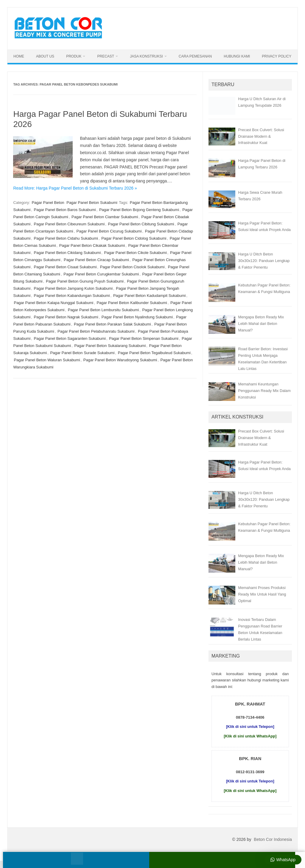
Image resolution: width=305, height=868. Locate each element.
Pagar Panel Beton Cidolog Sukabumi (134, 238)
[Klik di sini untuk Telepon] (250, 727)
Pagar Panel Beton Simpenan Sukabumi (144, 338)
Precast (106, 56)
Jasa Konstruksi (146, 56)
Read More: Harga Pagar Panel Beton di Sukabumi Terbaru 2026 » (75, 188)
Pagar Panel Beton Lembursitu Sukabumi (103, 310)
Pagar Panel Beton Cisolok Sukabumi (132, 267)
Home (19, 56)
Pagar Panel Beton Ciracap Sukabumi (96, 260)
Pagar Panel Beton (48, 203)
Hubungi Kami (237, 56)
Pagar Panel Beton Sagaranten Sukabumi (70, 338)
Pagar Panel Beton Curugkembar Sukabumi (101, 274)
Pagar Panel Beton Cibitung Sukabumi (141, 224)
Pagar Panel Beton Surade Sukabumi (82, 353)
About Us (45, 56)
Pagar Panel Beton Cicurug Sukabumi (109, 231)
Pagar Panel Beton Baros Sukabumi (65, 210)
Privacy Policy (277, 56)
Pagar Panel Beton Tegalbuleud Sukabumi (154, 353)
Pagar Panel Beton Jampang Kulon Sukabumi (73, 288)
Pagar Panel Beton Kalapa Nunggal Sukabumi (53, 303)
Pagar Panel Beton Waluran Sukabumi (47, 360)
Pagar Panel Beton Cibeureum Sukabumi (69, 224)
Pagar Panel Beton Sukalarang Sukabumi (110, 346)
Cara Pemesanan (195, 56)
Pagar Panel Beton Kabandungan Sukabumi (72, 296)
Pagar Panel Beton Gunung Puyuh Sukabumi (85, 281)
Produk (74, 56)
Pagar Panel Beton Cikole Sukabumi (136, 253)
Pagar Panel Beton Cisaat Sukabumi (65, 267)
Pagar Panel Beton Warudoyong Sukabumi (120, 360)
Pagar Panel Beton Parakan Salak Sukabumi (112, 324)
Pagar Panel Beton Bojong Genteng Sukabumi (139, 210)
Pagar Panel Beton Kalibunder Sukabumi (132, 303)
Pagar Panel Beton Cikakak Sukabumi (92, 245)
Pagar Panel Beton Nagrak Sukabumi (66, 317)
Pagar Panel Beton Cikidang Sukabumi (67, 253)
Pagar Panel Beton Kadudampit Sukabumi (150, 296)
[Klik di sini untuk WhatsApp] (250, 736)
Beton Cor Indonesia (273, 839)
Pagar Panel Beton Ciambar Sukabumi (105, 217)
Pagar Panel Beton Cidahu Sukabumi (66, 238)
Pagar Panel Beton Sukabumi (92, 203)
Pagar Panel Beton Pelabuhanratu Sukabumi (96, 331)
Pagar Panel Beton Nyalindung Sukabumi (137, 317)
